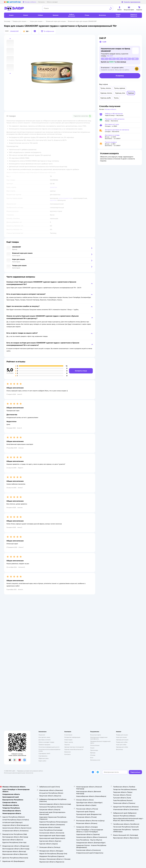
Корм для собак (121, 745)
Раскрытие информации (72, 737)
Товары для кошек (19, 21)
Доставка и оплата (44, 740)
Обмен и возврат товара (46, 742)
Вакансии (67, 752)
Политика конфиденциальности (49, 747)
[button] (47, 31)
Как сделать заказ (44, 737)
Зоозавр (7, 21)
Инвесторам (68, 740)
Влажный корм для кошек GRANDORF (82, 21)
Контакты (67, 754)
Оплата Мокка (95, 745)
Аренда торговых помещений (74, 747)
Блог (92, 758)
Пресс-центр (69, 742)
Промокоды (94, 750)
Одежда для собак (122, 747)
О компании (68, 735)
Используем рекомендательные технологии (19, 773)
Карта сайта (42, 761)
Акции (92, 748)
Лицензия (42, 735)
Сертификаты (43, 756)
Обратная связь (44, 758)
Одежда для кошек (122, 740)
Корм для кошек (36, 21)
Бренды (93, 753)
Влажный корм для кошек (56, 21)
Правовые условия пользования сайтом (30, 771)
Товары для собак (122, 742)
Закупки (67, 745)
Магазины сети (95, 760)
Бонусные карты (96, 735)
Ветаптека (119, 749)
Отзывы (93, 755)
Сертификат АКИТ (44, 754)
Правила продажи (44, 745)
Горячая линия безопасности (74, 749)
